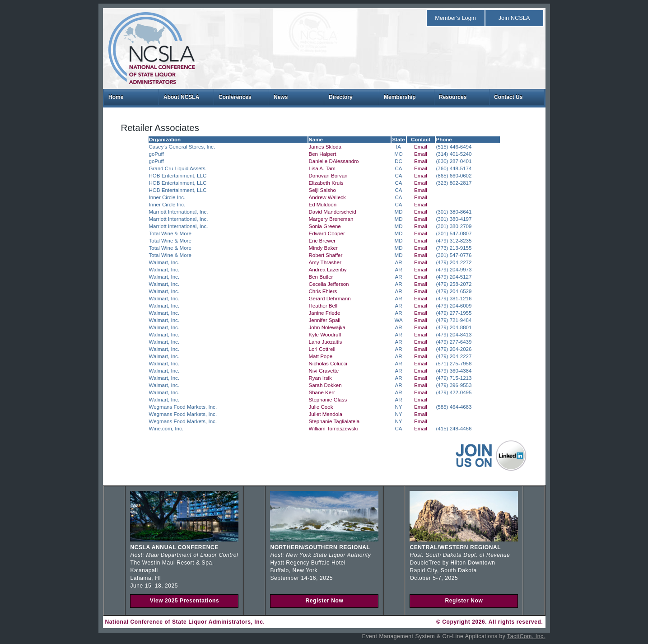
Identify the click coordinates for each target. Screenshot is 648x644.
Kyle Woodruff (325, 335)
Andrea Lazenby (328, 270)
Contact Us (508, 97)
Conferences (235, 97)
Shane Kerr (322, 392)
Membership (400, 97)
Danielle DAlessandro (334, 161)
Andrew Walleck (327, 197)
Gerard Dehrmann (330, 299)
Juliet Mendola (326, 414)
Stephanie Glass (328, 400)
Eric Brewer (322, 241)
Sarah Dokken (325, 385)
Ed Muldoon (323, 205)
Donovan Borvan (328, 176)
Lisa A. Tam (322, 168)
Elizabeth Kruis (326, 183)
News (281, 97)
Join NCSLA (514, 18)
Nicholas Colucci (328, 364)
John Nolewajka (327, 327)
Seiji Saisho (322, 190)
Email (421, 147)
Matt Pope (321, 356)
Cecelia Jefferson (329, 284)
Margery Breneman (331, 219)
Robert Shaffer (326, 255)
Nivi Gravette (324, 371)
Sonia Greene (325, 226)
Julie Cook (321, 407)
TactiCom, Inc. (526, 636)
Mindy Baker (323, 248)
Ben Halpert (323, 154)
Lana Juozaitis (326, 342)
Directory (341, 97)
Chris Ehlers (323, 291)
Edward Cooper (327, 233)
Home (116, 97)
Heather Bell (323, 306)
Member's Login (455, 18)
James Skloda (325, 147)
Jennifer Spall (325, 320)
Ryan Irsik (320, 378)
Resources (453, 97)
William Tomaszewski (333, 429)
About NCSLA (181, 97)
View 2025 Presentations (185, 601)
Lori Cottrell (322, 349)
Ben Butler (321, 277)
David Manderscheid (333, 212)
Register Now (324, 601)
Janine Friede (325, 313)
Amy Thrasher (325, 262)
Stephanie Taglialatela (334, 421)
